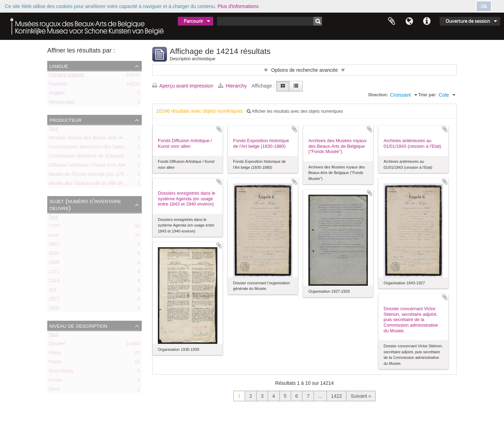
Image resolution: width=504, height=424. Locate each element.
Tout (53, 130)
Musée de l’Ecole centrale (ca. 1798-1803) (95, 175)
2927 (54, 300)
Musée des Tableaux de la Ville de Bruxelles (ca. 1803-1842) (114, 185)
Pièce (55, 354)
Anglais (57, 94)
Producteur (65, 120)
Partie (55, 363)
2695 (54, 309)
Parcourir (193, 21)
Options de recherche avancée (305, 70)
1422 (337, 396)
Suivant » (361, 396)
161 (53, 291)
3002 (54, 255)
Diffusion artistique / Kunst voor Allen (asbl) (95, 166)
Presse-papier (392, 21)
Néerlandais (62, 103)
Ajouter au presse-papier (219, 129)
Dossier (57, 345)
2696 (54, 264)
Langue (409, 21)
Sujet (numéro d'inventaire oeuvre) (85, 204)
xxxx (54, 236)
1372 (54, 273)
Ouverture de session (468, 21)
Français (58, 85)
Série (54, 390)
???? (54, 227)
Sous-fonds (61, 372)
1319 (54, 282)
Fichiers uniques (66, 76)
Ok (484, 6)
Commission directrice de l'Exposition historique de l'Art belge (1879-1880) (129, 157)
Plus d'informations (238, 6)
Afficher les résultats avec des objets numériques (295, 111)
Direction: (378, 95)
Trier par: (428, 95)
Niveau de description (78, 326)
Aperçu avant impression (183, 86)
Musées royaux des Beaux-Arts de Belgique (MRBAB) (107, 139)
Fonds (55, 381)
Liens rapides (427, 21)
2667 (54, 245)
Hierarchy (233, 86)
